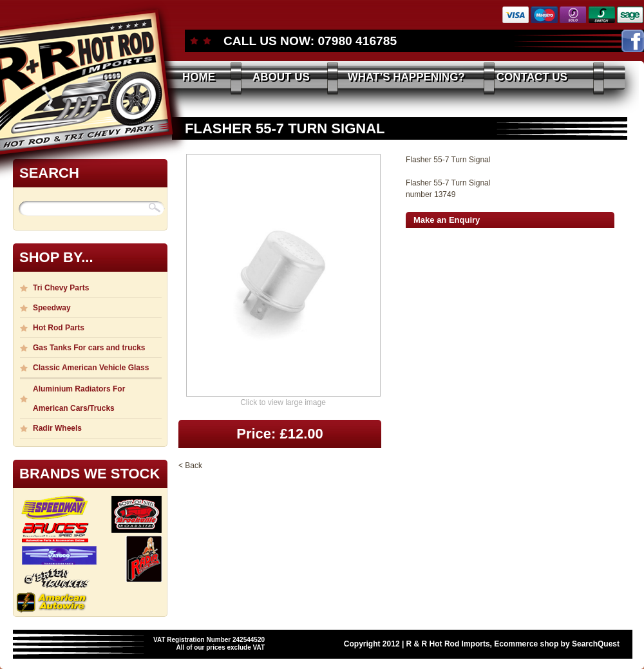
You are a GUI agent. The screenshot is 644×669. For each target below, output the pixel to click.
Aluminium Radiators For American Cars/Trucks (79, 399)
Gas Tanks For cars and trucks (89, 348)
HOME (199, 77)
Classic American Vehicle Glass (91, 368)
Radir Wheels (57, 428)
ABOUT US (281, 77)
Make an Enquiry (447, 220)
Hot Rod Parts (59, 328)
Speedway (52, 308)
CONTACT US (532, 77)
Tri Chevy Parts (61, 288)
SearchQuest (596, 644)
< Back (190, 466)
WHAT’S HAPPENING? (406, 77)
